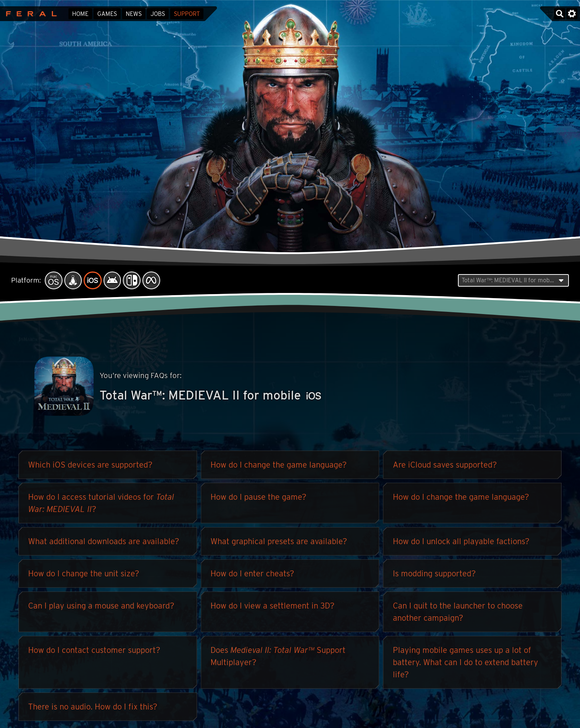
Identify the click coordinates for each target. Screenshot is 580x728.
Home (80, 14)
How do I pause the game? (258, 499)
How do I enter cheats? (252, 575)
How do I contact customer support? (94, 652)
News (134, 14)
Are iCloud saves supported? (445, 466)
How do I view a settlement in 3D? (272, 607)
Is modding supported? (434, 575)
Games (107, 14)
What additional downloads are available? (104, 543)
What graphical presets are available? (279, 543)
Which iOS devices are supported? (90, 466)
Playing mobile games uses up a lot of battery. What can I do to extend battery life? (466, 664)
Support (187, 14)
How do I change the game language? (279, 466)
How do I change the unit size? (84, 575)
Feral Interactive (29, 14)
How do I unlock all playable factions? (461, 543)
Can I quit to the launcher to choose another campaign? (458, 614)
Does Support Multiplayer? (278, 658)
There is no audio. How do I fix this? (93, 708)
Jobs (158, 14)
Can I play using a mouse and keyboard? (101, 607)
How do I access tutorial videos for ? (101, 505)
